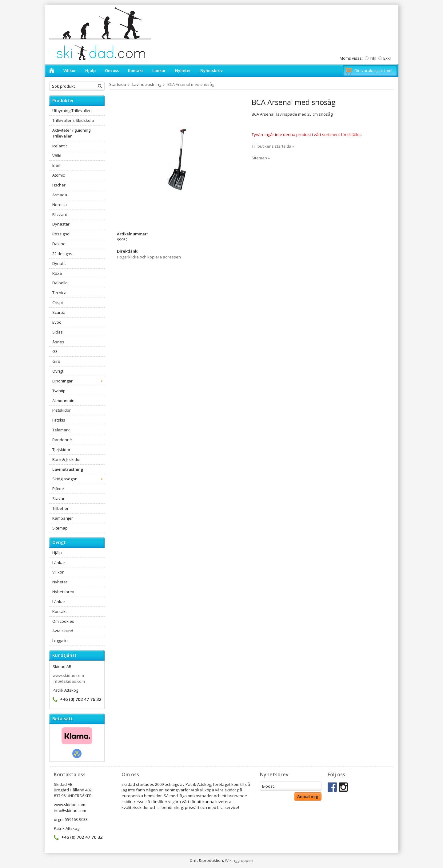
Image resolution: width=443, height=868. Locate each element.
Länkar (159, 70)
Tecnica (59, 293)
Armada (60, 195)
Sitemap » (261, 158)
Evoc (57, 322)
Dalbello (60, 283)
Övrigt (58, 371)
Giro (56, 361)
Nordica (60, 205)
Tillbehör (60, 508)
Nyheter (183, 70)
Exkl (387, 58)
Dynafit (59, 263)
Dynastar (61, 224)
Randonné (62, 440)
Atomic (58, 175)
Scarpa (59, 312)
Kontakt (136, 70)
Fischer (59, 185)
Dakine (59, 244)
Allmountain (63, 401)
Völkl (57, 156)
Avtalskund (63, 631)
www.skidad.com (68, 675)
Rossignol (61, 234)
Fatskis (59, 420)
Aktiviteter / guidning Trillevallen (71, 133)
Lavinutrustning (68, 469)
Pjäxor (58, 489)
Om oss (112, 70)
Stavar (58, 498)
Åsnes (58, 342)
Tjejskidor (61, 450)
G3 (55, 351)
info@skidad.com (69, 681)
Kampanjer (63, 518)
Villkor (70, 70)
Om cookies (63, 621)
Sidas (58, 332)
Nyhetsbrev (212, 70)
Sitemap (60, 528)
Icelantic (60, 146)
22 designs (62, 254)
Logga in (60, 641)
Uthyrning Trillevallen (72, 110)
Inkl (373, 58)
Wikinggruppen (239, 860)
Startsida (118, 84)
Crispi (58, 302)
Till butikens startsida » (273, 146)
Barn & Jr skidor (67, 459)
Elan (56, 165)
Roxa (57, 273)
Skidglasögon (78, 479)
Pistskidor (62, 410)
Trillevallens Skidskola (73, 120)
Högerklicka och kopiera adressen (149, 257)
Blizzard (60, 214)
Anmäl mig (308, 796)
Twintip (59, 391)
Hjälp (90, 70)
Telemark (61, 430)
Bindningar (78, 381)
